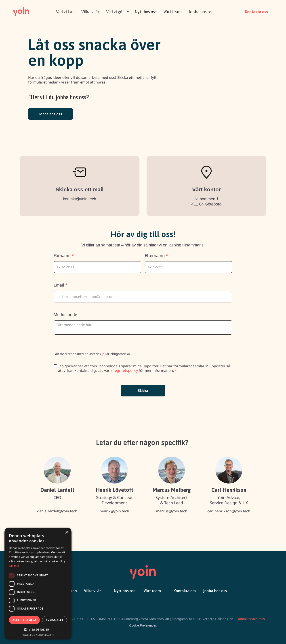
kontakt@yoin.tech (80, 199)
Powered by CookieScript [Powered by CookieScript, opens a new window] (38, 635)
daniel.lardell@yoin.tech (57, 511)
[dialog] (38, 584)
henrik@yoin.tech (114, 511)
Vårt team (173, 12)
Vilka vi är (90, 12)
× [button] (66, 532)
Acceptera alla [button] (24, 620)
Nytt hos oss (146, 12)
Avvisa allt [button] (54, 620)
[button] (117, 11)
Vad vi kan (65, 12)
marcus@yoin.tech (172, 511)
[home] (21, 11)
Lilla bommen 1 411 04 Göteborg (206, 202)
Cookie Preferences (143, 625)
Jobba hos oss (201, 12)
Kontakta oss (256, 12)
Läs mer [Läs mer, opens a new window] (14, 566)
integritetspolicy (124, 370)
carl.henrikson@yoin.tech (229, 511)
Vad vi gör (115, 12)
